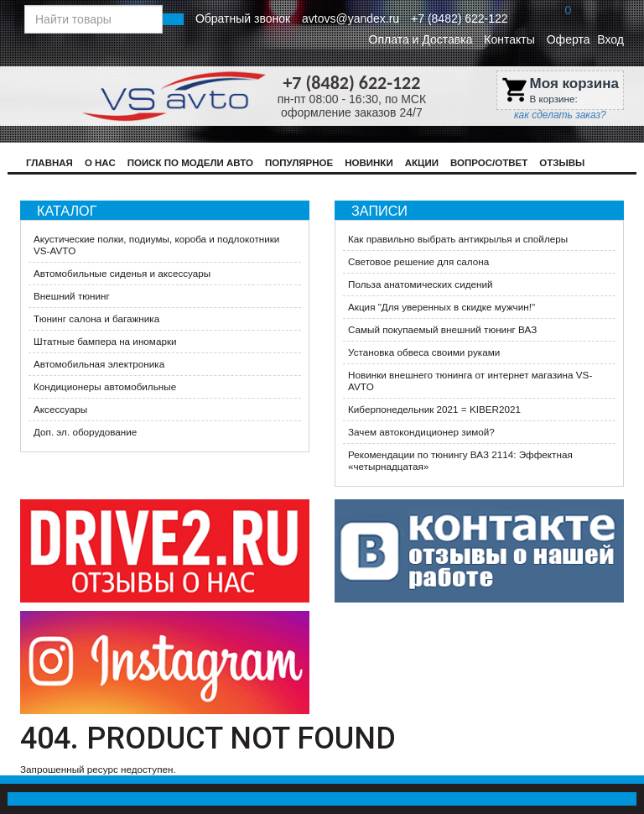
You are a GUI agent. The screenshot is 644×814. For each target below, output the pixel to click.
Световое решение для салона (418, 261)
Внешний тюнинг (72, 296)
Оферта (569, 39)
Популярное (299, 163)
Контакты (509, 39)
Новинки (369, 163)
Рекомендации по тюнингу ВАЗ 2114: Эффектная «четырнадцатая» (460, 460)
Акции (422, 163)
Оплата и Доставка (421, 39)
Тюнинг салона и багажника (96, 318)
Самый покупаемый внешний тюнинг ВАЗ (442, 329)
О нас (100, 163)
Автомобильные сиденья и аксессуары (122, 273)
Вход (610, 39)
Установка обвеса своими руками (424, 352)
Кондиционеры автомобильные (105, 386)
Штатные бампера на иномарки (105, 341)
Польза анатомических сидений (421, 284)
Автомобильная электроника (99, 364)
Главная (49, 163)
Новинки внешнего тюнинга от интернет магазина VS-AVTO (470, 381)
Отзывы (562, 163)
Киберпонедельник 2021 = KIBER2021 (434, 409)
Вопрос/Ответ (489, 163)
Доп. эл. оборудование (85, 432)
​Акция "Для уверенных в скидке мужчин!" (441, 307)
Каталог (67, 211)
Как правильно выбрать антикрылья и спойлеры (458, 239)
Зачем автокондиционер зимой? (421, 432)
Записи (379, 211)
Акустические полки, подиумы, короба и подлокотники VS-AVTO (156, 245)
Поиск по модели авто (190, 163)
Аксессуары (60, 409)
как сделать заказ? (560, 115)
